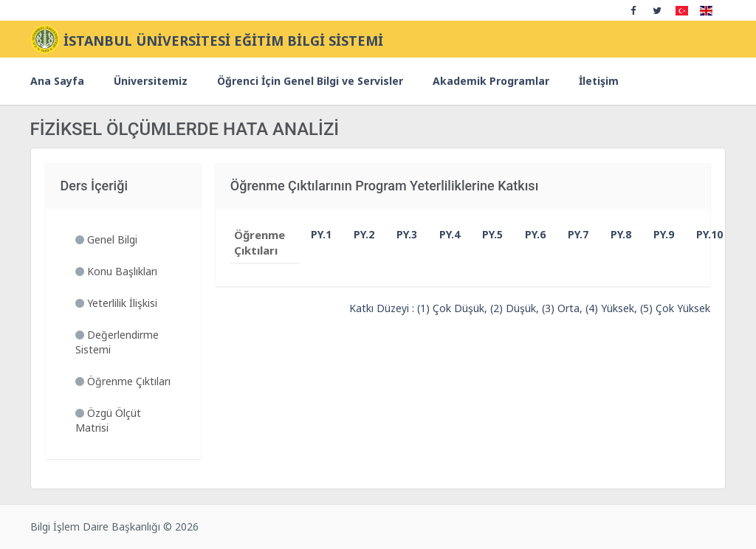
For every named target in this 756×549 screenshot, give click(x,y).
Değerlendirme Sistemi (117, 342)
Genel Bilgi (106, 239)
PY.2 (357, 234)
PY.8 (614, 234)
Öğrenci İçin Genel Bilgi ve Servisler (310, 81)
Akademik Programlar (491, 81)
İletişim (599, 81)
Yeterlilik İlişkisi (116, 303)
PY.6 (529, 234)
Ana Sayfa (57, 81)
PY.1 (315, 234)
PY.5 (486, 234)
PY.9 (657, 234)
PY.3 (400, 234)
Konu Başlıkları (116, 271)
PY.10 (700, 234)
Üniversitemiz (151, 81)
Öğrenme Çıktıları (123, 381)
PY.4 (443, 234)
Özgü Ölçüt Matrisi (108, 420)
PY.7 (571, 234)
